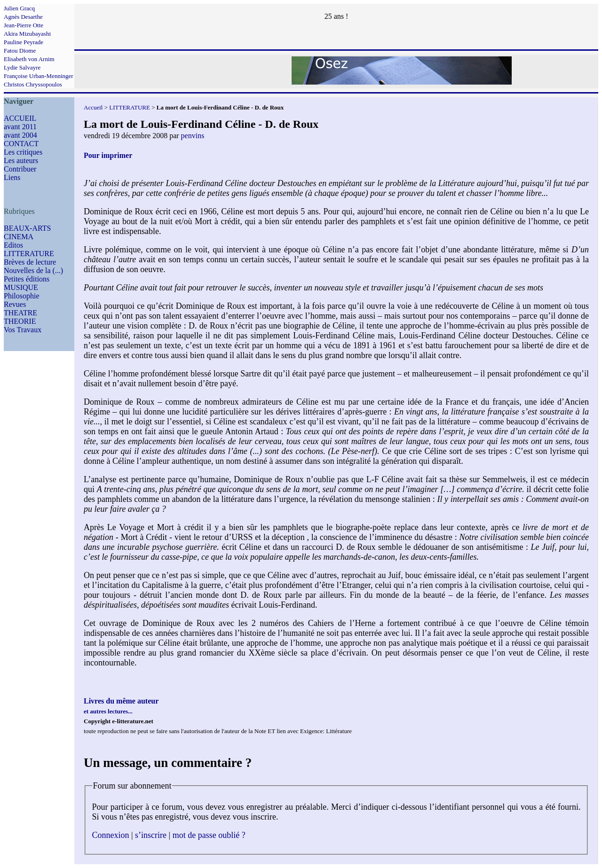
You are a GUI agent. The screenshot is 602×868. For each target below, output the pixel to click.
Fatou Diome (20, 51)
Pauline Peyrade (24, 42)
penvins (193, 136)
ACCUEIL (20, 118)
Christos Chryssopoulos (33, 84)
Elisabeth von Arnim (29, 59)
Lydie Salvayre (22, 67)
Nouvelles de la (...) (33, 270)
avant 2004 (20, 135)
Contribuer (20, 169)
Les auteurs (21, 160)
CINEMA (19, 237)
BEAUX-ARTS (27, 228)
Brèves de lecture (30, 262)
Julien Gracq (19, 8)
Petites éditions (27, 279)
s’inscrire (151, 835)
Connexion (111, 835)
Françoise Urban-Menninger (39, 76)
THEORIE (20, 321)
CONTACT (21, 144)
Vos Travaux (23, 330)
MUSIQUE (21, 287)
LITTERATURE (29, 254)
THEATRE (20, 313)
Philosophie (22, 296)
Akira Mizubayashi (27, 34)
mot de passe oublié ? (209, 835)
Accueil (93, 107)
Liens (12, 177)
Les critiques (23, 152)
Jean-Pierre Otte (24, 25)
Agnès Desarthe (23, 17)
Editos (13, 245)
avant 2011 (20, 127)
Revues (15, 304)
